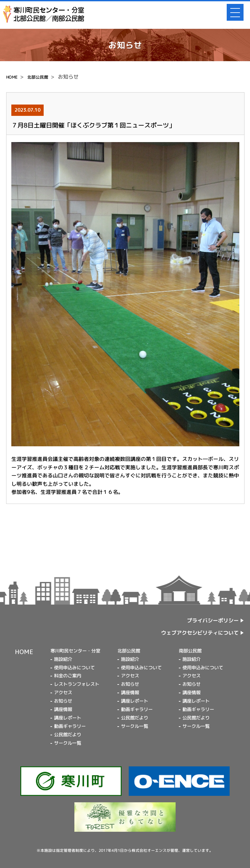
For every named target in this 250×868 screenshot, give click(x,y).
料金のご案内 (68, 676)
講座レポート (68, 718)
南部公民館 (190, 651)
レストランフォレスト (77, 684)
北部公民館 (38, 77)
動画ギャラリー (70, 726)
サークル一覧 (68, 743)
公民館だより (68, 735)
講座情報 (63, 709)
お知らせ (63, 701)
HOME (12, 77)
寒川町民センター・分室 (75, 651)
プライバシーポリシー (213, 620)
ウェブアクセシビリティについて (200, 633)
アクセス (63, 693)
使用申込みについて (74, 667)
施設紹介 (63, 659)
